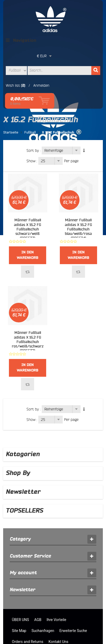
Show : (32, 130)
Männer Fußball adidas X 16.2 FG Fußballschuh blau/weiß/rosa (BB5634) (78, 198)
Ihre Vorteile (56, 589)
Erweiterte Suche (73, 600)
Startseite (11, 101)
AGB (38, 589)
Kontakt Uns (59, 611)
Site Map (19, 600)
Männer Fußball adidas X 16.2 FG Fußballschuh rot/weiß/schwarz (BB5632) (28, 311)
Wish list (13, 70)
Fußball (30, 101)
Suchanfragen (43, 600)
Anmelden (41, 70)
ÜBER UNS (20, 589)
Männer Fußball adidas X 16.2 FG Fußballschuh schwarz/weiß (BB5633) (28, 198)
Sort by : (33, 120)
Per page (71, 130)
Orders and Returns (28, 611)
